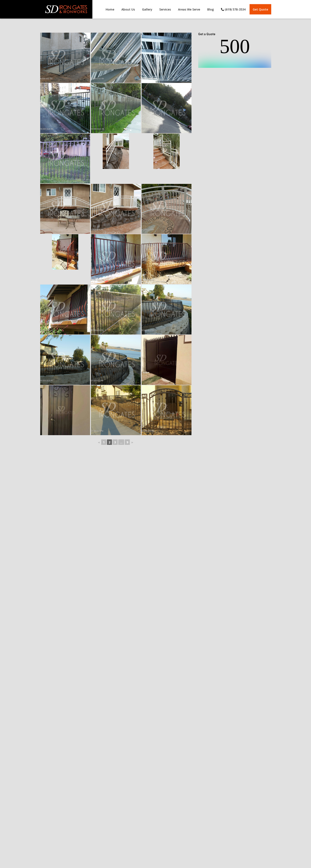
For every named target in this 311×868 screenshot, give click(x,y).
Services (165, 9)
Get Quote (260, 9)
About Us (128, 9)
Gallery (147, 9)
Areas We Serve (189, 9)
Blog (211, 9)
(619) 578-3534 (233, 9)
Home (110, 9)
